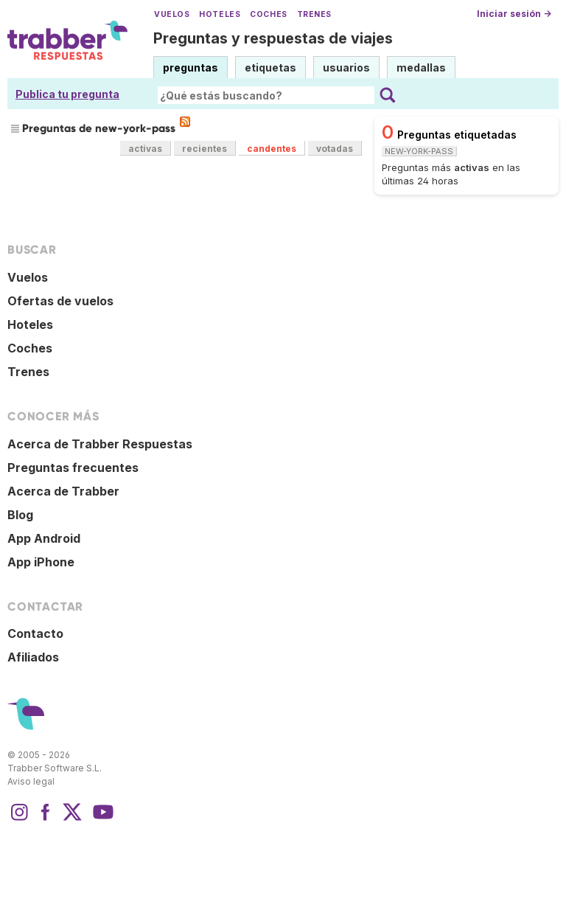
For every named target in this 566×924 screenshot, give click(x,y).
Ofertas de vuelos (60, 301)
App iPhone (41, 562)
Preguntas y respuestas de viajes (273, 38)
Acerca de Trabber (63, 491)
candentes (272, 149)
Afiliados (33, 657)
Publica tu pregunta (67, 94)
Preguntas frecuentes (73, 468)
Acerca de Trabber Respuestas (100, 444)
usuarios (346, 67)
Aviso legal (31, 781)
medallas (421, 67)
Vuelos (172, 14)
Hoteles (220, 14)
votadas (335, 149)
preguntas (191, 67)
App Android (44, 538)
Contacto (35, 633)
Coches (268, 14)
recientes (205, 149)
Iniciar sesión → (514, 14)
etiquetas (270, 67)
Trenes (314, 14)
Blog (20, 515)
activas (145, 149)
